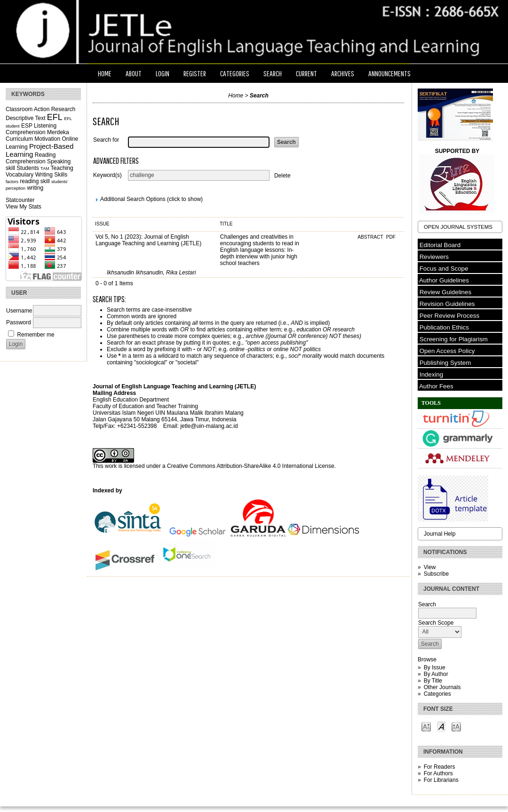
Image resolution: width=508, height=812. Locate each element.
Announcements (389, 73)
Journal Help (440, 534)
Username (19, 311)
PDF (391, 237)
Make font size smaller (426, 726)
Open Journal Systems (458, 227)
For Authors (438, 773)
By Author (436, 674)
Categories (437, 694)
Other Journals (442, 687)
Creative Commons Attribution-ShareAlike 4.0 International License (251, 466)
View (430, 567)
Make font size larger (456, 726)
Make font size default (441, 726)
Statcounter (20, 200)
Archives (343, 73)
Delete (282, 175)
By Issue (435, 667)
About (134, 73)
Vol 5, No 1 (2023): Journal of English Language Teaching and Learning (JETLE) (148, 240)
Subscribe (436, 574)
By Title (433, 681)
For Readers (440, 767)
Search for (106, 140)
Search (273, 73)
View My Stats (24, 207)
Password (19, 322)
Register (195, 73)
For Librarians (441, 780)
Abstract (371, 237)
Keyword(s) (107, 175)
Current (306, 73)
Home (105, 73)
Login (163, 73)
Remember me (36, 335)
